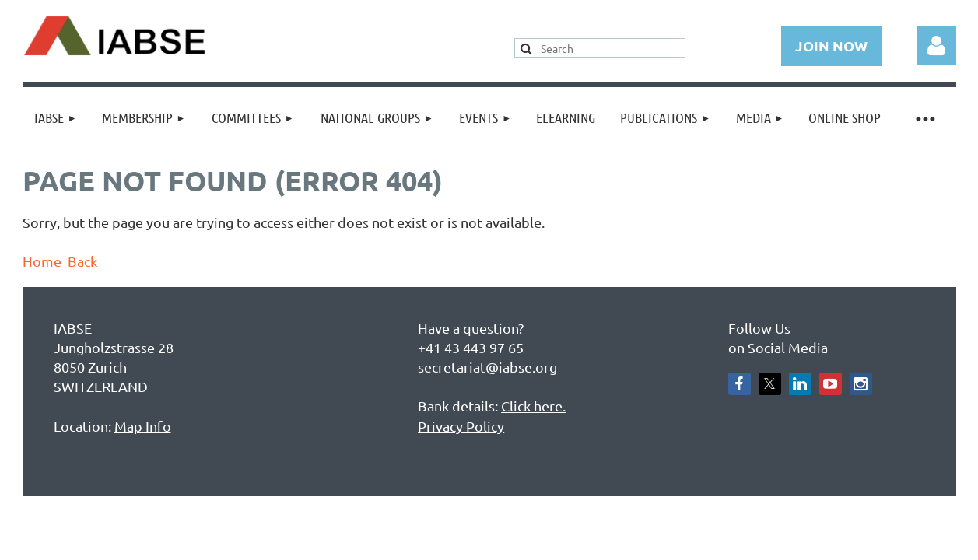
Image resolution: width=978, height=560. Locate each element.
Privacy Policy (461, 426)
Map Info (143, 426)
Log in (937, 46)
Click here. (533, 406)
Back (82, 261)
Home (42, 261)
